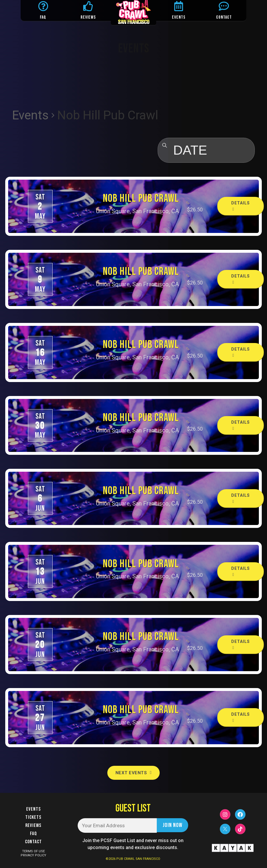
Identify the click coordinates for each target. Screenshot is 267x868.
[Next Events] (133, 773)
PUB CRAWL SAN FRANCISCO (138, 859)
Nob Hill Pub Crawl (141, 198)
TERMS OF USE (33, 851)
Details (241, 206)
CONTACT (224, 17)
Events (30, 115)
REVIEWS (88, 17)
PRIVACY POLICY (33, 855)
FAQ (43, 17)
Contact (33, 842)
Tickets (33, 817)
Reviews (33, 825)
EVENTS (179, 17)
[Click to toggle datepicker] (206, 150)
